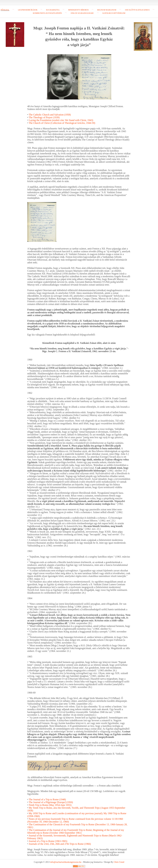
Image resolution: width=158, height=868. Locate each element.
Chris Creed (119, 862)
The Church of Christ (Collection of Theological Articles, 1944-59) (62, 123)
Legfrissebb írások (28, 10)
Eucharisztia (53, 10)
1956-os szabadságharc (82, 13)
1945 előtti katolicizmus (137, 10)
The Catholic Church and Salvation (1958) (50, 115)
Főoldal (5, 10)
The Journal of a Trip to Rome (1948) (47, 799)
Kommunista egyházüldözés (47, 13)
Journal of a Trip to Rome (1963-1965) (48, 841)
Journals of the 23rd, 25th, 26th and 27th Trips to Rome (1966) (60, 844)
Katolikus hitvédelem (114, 13)
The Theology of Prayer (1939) (44, 117)
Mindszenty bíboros (78, 10)
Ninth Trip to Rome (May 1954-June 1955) (50, 805)
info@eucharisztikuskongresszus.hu (66, 862)
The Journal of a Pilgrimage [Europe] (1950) (51, 802)
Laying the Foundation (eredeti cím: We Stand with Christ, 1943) (61, 120)
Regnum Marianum (107, 10)
